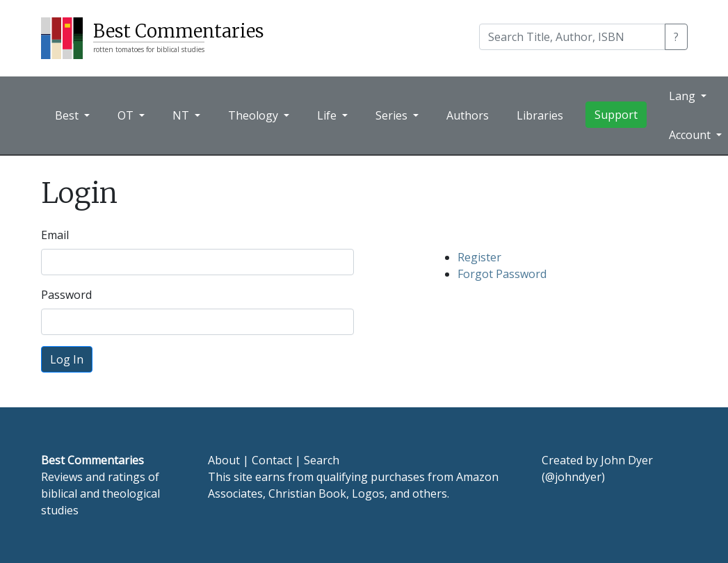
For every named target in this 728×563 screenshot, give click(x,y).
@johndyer (573, 477)
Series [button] (393, 115)
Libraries (540, 115)
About (224, 460)
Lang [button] (683, 96)
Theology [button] (254, 115)
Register (479, 257)
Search (322, 460)
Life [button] (328, 115)
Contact (272, 460)
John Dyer (627, 460)
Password (66, 295)
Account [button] (691, 135)
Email (55, 235)
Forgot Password (502, 274)
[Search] (572, 37)
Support (616, 115)
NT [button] (182, 115)
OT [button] (127, 115)
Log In (67, 359)
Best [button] (68, 115)
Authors (468, 115)
